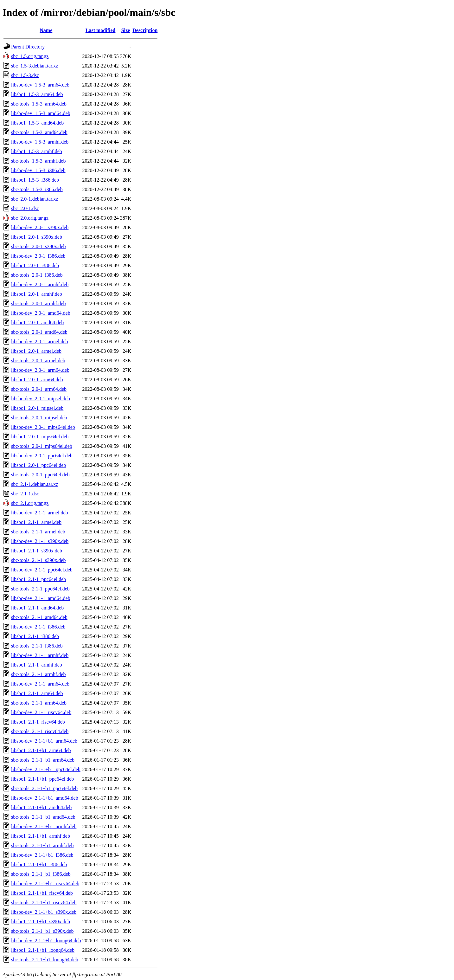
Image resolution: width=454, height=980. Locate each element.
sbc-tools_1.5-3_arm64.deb (39, 104)
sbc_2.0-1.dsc (25, 208)
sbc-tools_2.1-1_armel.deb (38, 532)
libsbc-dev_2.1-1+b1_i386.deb (42, 855)
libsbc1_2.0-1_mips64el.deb (40, 437)
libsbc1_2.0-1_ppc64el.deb (38, 465)
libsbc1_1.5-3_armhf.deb (37, 151)
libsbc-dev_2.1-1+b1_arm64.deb (44, 741)
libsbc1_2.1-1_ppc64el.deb (38, 579)
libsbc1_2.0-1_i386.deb (35, 265)
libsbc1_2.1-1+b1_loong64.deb (43, 950)
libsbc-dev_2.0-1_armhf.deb (40, 284)
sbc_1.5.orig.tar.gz (30, 56)
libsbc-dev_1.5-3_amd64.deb (41, 113)
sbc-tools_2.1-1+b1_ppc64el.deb (44, 788)
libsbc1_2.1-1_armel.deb (36, 522)
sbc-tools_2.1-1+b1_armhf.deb (42, 845)
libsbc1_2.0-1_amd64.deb (37, 322)
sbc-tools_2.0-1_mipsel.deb (39, 418)
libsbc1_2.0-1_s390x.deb (37, 237)
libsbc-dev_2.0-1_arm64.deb (40, 370)
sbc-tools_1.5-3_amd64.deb (39, 132)
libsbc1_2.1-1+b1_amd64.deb (41, 807)
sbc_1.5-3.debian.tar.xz (35, 66)
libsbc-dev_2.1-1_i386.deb (38, 627)
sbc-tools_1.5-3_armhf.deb (38, 161)
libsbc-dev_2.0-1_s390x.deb (40, 227)
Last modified (101, 30)
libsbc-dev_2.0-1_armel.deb (40, 342)
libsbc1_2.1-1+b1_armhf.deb (41, 836)
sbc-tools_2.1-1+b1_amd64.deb (43, 817)
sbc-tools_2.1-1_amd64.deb (39, 617)
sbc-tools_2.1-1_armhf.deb (38, 674)
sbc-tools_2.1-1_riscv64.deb (40, 731)
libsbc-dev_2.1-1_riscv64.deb (41, 712)
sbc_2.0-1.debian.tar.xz (35, 199)
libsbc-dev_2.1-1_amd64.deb (41, 598)
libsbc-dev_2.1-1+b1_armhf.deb (44, 826)
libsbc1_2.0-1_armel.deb (36, 351)
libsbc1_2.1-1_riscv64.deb (38, 722)
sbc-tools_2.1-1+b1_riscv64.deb (44, 903)
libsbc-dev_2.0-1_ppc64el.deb (42, 456)
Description (145, 30)
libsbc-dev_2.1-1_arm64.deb (40, 684)
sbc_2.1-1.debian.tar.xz (35, 484)
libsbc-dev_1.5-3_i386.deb (38, 170)
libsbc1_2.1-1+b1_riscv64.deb (42, 893)
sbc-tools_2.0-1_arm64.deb (39, 389)
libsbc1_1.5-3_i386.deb (35, 180)
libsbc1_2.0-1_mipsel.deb (37, 408)
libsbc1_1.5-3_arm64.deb (37, 94)
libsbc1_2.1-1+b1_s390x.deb (41, 922)
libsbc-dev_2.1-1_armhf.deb (40, 655)
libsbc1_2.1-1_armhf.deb (37, 665)
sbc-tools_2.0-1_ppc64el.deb (40, 475)
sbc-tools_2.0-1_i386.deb (37, 275)
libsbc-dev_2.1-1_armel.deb (40, 513)
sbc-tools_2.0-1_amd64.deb (39, 332)
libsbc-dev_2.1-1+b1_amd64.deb (45, 798)
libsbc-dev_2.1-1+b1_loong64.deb (46, 941)
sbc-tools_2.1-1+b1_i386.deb (41, 874)
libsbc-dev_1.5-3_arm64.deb (40, 85)
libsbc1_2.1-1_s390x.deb (37, 551)
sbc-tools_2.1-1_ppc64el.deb (40, 589)
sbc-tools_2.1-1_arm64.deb (39, 703)
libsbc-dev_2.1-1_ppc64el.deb (42, 570)
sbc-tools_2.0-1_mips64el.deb (42, 446)
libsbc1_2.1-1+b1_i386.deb (39, 864)
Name (46, 30)
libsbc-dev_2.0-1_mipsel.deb (41, 399)
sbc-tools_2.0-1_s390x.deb (38, 246)
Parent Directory (28, 47)
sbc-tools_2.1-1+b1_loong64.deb (45, 960)
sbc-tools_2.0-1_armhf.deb (38, 303)
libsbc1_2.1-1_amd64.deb (37, 608)
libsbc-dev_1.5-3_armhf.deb (40, 142)
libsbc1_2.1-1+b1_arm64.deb (41, 750)
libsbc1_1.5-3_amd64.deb (37, 123)
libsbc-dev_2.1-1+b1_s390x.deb (44, 912)
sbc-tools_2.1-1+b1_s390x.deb (42, 931)
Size (126, 30)
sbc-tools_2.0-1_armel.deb (38, 361)
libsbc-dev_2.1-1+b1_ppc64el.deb (46, 769)
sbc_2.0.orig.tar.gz (30, 218)
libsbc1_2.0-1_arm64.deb (37, 380)
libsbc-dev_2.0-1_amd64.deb (41, 313)
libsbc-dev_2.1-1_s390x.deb (40, 541)
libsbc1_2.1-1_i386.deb (35, 636)
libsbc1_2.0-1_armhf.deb (37, 294)
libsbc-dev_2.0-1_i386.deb (38, 256)
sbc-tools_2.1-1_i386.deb (37, 646)
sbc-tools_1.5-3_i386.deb (37, 189)
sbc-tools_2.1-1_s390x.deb (38, 560)
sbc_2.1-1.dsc (25, 494)
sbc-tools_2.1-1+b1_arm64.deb (43, 760)
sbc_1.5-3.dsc (25, 75)
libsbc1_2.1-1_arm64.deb (37, 693)
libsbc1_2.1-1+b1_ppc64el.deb (42, 779)
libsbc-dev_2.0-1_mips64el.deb (43, 427)
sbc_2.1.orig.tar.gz (30, 503)
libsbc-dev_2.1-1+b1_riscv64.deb (45, 883)
